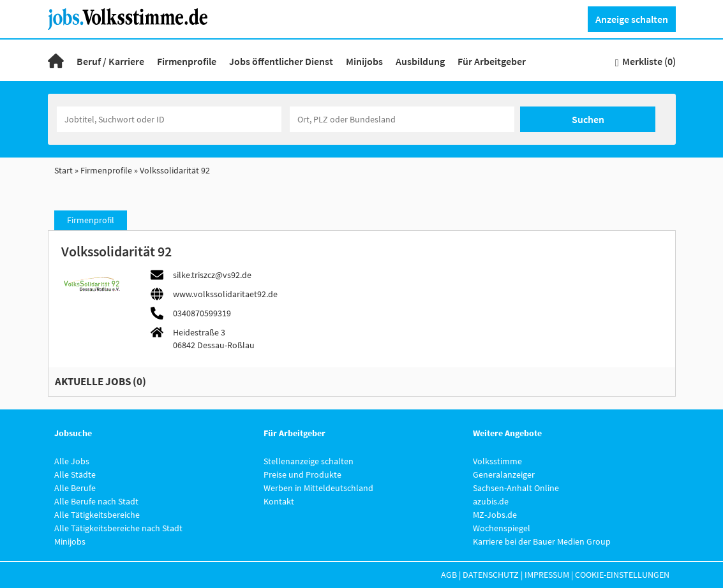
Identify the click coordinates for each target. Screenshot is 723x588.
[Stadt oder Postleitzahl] (402, 119)
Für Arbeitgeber (492, 61)
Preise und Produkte (302, 474)
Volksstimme (497, 461)
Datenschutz (491, 575)
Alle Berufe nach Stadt (96, 501)
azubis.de (491, 501)
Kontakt (279, 501)
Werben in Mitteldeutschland (318, 488)
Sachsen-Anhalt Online (516, 488)
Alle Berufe (75, 488)
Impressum (547, 575)
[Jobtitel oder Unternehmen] (169, 119)
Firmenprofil (91, 220)
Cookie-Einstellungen (622, 575)
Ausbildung (420, 61)
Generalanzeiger (504, 474)
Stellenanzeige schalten (309, 461)
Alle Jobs (72, 461)
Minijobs (364, 61)
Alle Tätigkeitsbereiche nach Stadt (118, 528)
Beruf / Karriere (110, 61)
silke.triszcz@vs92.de (212, 275)
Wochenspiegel (502, 528)
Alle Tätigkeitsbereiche (97, 515)
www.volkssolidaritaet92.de (225, 294)
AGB (449, 575)
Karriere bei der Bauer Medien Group (542, 541)
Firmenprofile (187, 61)
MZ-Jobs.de (495, 515)
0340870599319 (202, 313)
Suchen (588, 119)
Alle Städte (75, 474)
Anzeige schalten (632, 19)
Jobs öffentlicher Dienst (281, 61)
